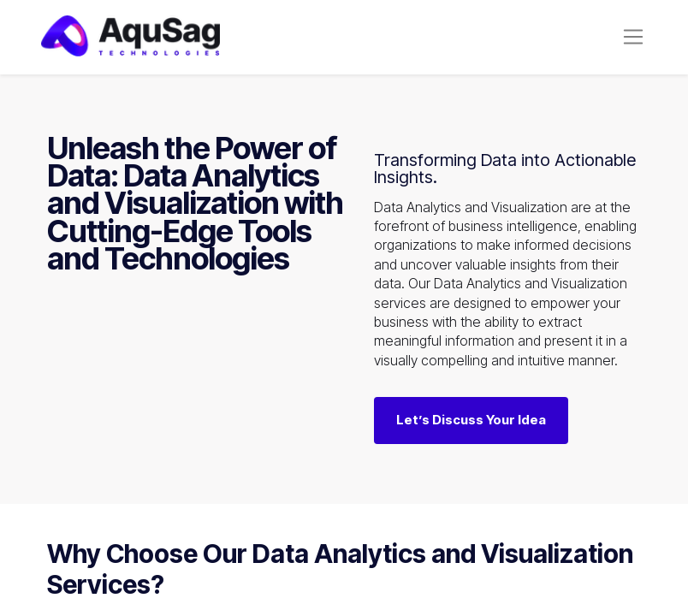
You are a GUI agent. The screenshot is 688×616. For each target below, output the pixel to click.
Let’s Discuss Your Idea (471, 428)
